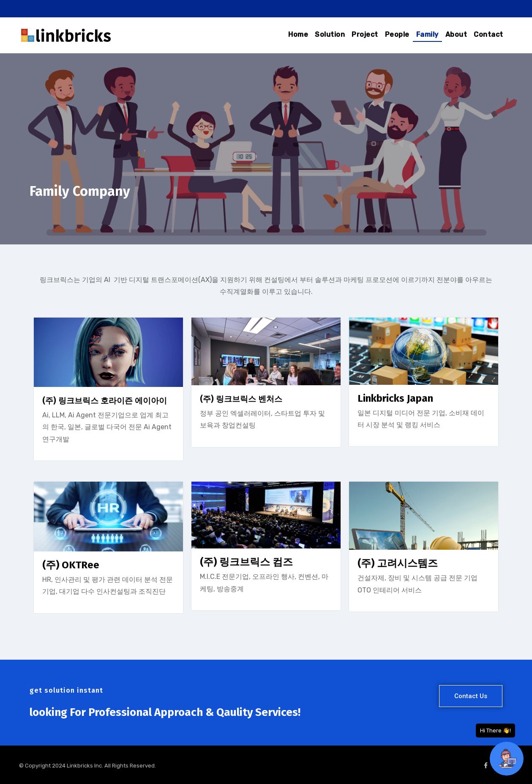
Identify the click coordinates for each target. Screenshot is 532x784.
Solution (330, 34)
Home (298, 34)
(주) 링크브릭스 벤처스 (241, 399)
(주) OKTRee (71, 565)
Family (427, 34)
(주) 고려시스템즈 (398, 563)
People (397, 34)
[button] (471, 696)
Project (365, 34)
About (456, 34)
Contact (488, 34)
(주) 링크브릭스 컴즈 (246, 562)
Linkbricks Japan (395, 398)
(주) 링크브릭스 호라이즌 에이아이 (105, 401)
